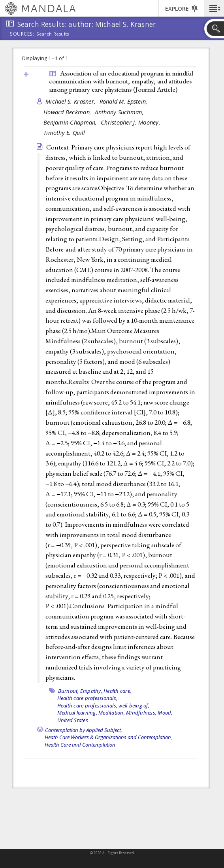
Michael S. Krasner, (72, 101)
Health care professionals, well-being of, (103, 705)
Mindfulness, (141, 713)
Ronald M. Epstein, (124, 101)
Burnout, (69, 691)
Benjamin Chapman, (71, 122)
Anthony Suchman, (120, 112)
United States (73, 720)
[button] (214, 8)
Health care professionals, (88, 698)
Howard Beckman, (68, 112)
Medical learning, (77, 713)
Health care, (117, 691)
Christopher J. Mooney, (131, 122)
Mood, (165, 713)
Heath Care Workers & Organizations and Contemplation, (108, 737)
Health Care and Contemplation (80, 745)
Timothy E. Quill (64, 133)
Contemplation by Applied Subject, (84, 730)
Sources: (22, 34)
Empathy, (91, 691)
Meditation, (112, 713)
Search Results (53, 34)
